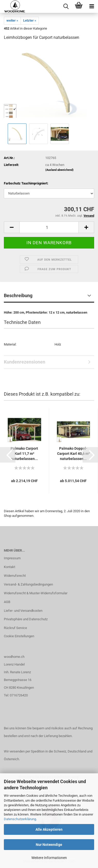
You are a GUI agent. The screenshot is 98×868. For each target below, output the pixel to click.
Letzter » (30, 20)
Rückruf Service (15, 628)
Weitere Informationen (49, 858)
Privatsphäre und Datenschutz (26, 619)
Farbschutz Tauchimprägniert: (26, 183)
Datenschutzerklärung (20, 819)
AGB (7, 602)
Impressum (12, 558)
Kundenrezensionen (25, 362)
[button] (8, 455)
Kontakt (10, 567)
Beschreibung (18, 295)
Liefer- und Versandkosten (23, 611)
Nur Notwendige (49, 845)
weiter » (12, 20)
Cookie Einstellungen (19, 636)
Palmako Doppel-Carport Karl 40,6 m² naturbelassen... (73, 454)
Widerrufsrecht (15, 576)
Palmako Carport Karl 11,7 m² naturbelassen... (24, 454)
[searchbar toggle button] (66, 6)
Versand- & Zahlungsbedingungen (28, 584)
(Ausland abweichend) (59, 170)
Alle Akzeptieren (49, 829)
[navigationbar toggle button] (92, 6)
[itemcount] (49, 227)
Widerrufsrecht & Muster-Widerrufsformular (36, 593)
